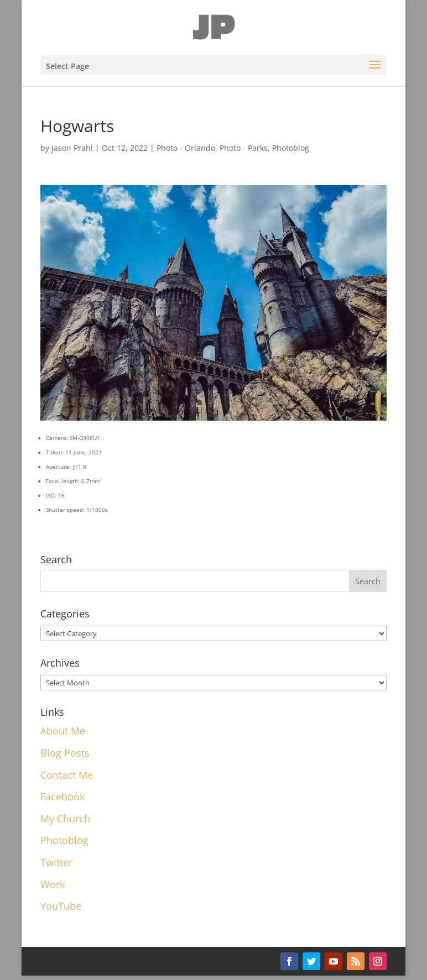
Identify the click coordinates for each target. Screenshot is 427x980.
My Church (65, 819)
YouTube (61, 906)
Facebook (63, 796)
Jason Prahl (72, 148)
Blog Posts (65, 753)
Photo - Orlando (186, 148)
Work (53, 884)
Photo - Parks (244, 148)
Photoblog (291, 148)
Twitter (56, 862)
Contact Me (67, 775)
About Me (63, 731)
